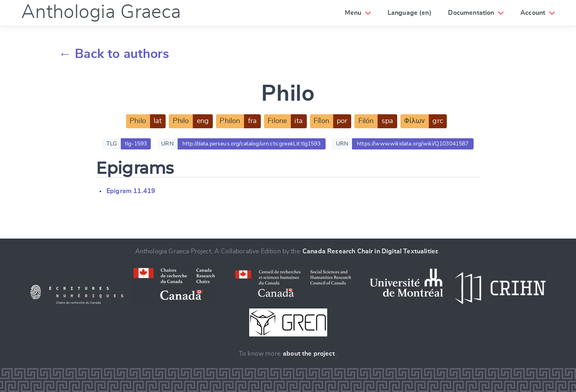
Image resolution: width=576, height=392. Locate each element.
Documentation (471, 13)
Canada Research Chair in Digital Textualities (370, 251)
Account (533, 13)
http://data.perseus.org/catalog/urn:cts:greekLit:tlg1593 (252, 144)
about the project (309, 354)
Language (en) (410, 13)
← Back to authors (114, 54)
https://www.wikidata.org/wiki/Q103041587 (413, 144)
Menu (353, 13)
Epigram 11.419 (131, 191)
